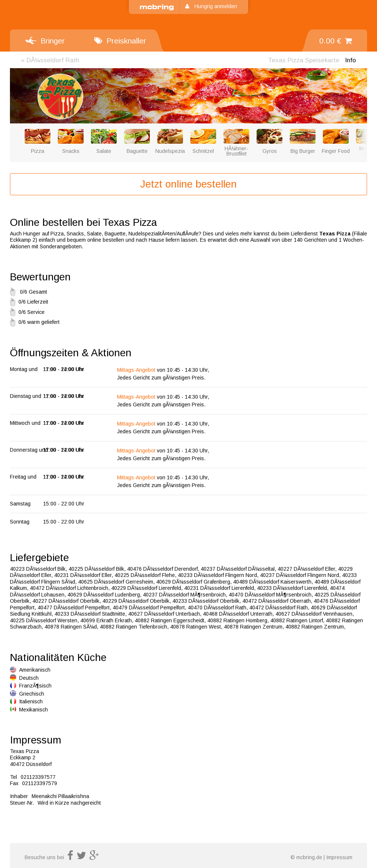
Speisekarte (304, 60)
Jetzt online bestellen (188, 184)
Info (350, 60)
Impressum (339, 857)
